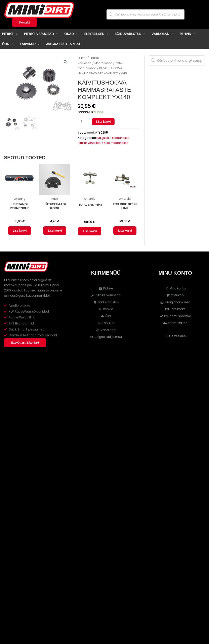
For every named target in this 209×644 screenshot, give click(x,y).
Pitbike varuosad (41, 34)
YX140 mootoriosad (118, 143)
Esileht (82, 58)
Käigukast (105, 138)
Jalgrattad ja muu (65, 44)
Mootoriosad (104, 63)
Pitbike (10, 34)
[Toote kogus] (84, 122)
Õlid (8, 44)
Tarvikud (30, 44)
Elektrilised (96, 34)
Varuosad (163, 34)
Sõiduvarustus (130, 34)
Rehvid (188, 34)
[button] (66, 62)
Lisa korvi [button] (19, 232)
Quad (71, 34)
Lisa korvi (104, 122)
